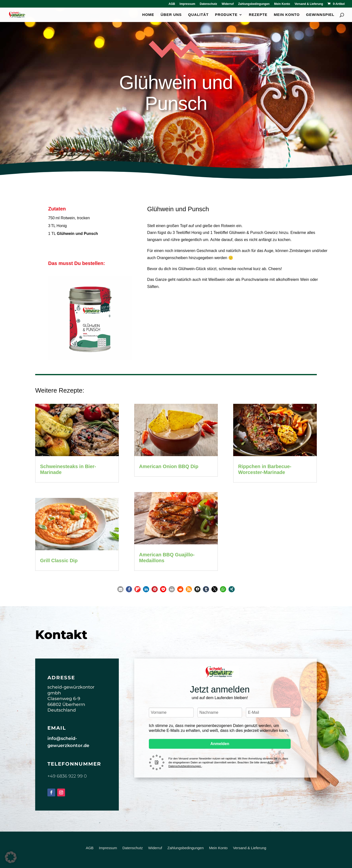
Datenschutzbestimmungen (185, 766)
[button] (120, 589)
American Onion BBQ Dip (169, 466)
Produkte (226, 15)
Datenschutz (208, 4)
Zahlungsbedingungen (254, 4)
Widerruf (228, 4)
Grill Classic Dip (59, 560)
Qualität (198, 15)
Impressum (187, 4)
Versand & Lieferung (309, 4)
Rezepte (258, 15)
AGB (172, 4)
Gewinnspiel (320, 15)
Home (148, 15)
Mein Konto (282, 4)
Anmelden (220, 744)
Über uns (171, 15)
